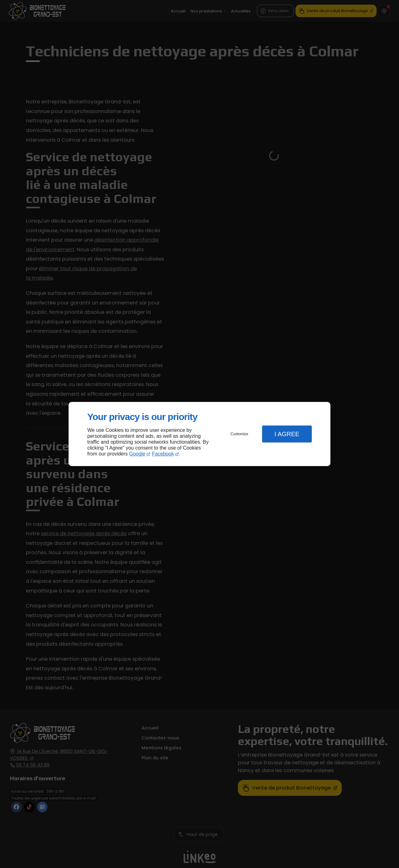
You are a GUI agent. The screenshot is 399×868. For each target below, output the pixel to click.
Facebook (163, 454)
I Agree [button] (287, 434)
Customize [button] (240, 434)
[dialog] (199, 434)
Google (137, 454)
